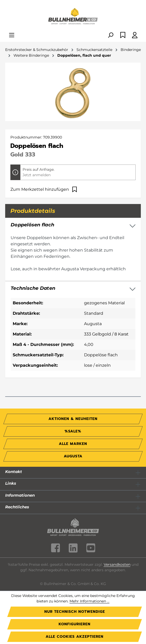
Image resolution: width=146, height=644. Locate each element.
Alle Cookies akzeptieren (75, 637)
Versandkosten (117, 564)
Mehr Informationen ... (89, 601)
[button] (73, 288)
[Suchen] (110, 35)
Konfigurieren (75, 624)
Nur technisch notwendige (75, 612)
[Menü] (12, 35)
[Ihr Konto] (135, 35)
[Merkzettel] (123, 35)
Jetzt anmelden (37, 175)
